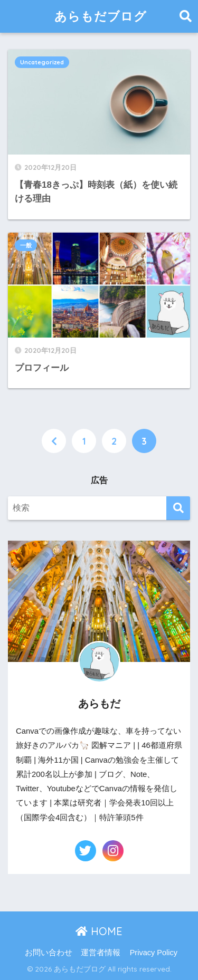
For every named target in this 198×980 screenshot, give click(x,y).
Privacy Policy (154, 953)
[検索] (178, 508)
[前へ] (54, 441)
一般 (26, 245)
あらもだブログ (101, 16)
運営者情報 (101, 953)
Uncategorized (42, 62)
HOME (99, 931)
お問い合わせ (49, 953)
